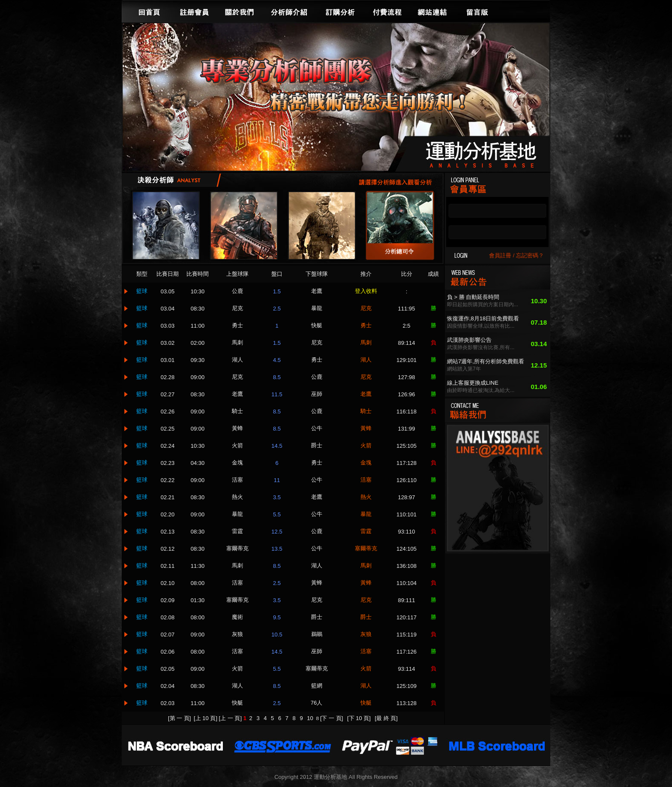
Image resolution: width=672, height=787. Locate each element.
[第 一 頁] (179, 718)
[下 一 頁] (331, 718)
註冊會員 (195, 11)
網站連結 (432, 11)
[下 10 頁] (359, 718)
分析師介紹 (289, 11)
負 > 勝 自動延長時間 (473, 297)
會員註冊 (500, 255)
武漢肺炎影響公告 (469, 340)
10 (311, 718)
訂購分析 (340, 11)
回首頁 (150, 11)
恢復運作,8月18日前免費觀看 (483, 318)
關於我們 (240, 11)
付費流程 (387, 11)
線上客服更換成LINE (473, 383)
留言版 (477, 11)
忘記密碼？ (530, 255)
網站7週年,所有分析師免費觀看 (486, 361)
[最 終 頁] (386, 718)
